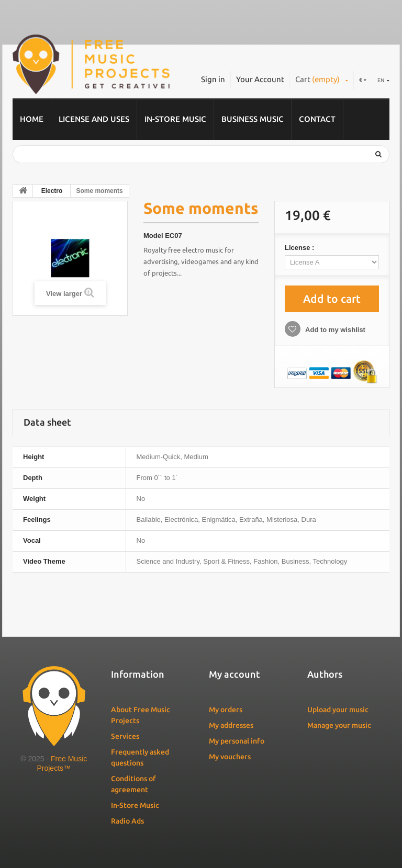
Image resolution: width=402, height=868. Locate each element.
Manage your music (339, 725)
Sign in (213, 79)
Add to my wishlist (334, 330)
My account (234, 674)
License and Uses (94, 119)
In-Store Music (175, 119)
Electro (52, 191)
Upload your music (338, 710)
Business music (253, 119)
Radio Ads (127, 821)
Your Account (260, 79)
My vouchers (230, 757)
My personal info (237, 741)
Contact (317, 119)
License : (300, 248)
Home (32, 119)
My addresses (231, 725)
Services (125, 736)
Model (153, 236)
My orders (226, 710)
